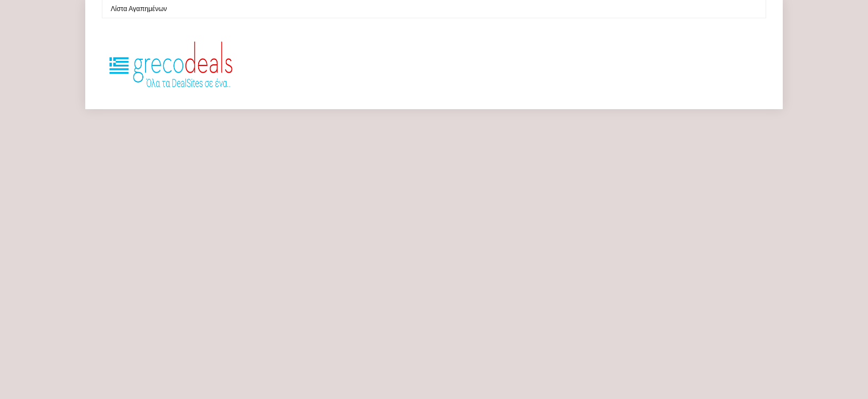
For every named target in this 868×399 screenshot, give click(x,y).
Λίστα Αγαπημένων (139, 9)
